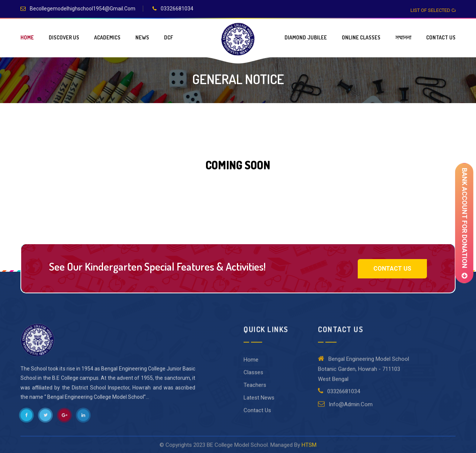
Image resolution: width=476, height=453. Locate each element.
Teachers (255, 389)
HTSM (309, 449)
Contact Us (441, 37)
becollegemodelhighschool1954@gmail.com (83, 9)
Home (27, 37)
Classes (253, 376)
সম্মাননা (403, 37)
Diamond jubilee (306, 37)
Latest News (259, 402)
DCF (168, 37)
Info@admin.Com (345, 408)
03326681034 (177, 9)
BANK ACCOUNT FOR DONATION (464, 223)
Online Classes (361, 37)
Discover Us (64, 37)
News (142, 37)
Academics (107, 37)
